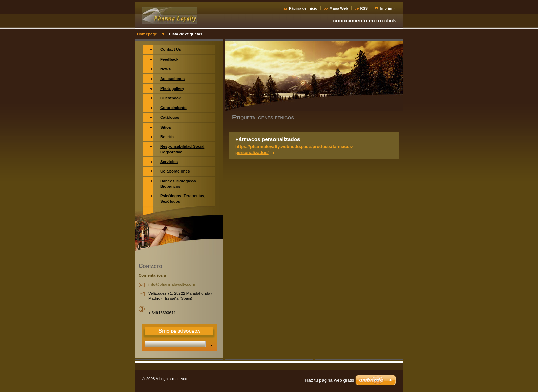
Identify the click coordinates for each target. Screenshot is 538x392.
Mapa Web (339, 8)
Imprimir (387, 8)
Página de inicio (303, 8)
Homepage (147, 34)
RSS (364, 8)
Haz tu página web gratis (330, 380)
